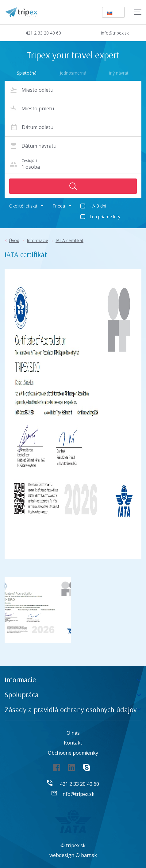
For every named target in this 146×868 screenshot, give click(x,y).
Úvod (14, 240)
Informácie (37, 240)
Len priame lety (105, 217)
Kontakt (73, 743)
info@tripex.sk (110, 33)
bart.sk (89, 855)
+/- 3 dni (98, 206)
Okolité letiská (26, 206)
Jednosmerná (73, 73)
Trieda (62, 206)
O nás (73, 733)
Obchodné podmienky (73, 753)
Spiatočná (27, 73)
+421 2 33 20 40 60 (37, 33)
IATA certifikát (69, 240)
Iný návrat (119, 73)
